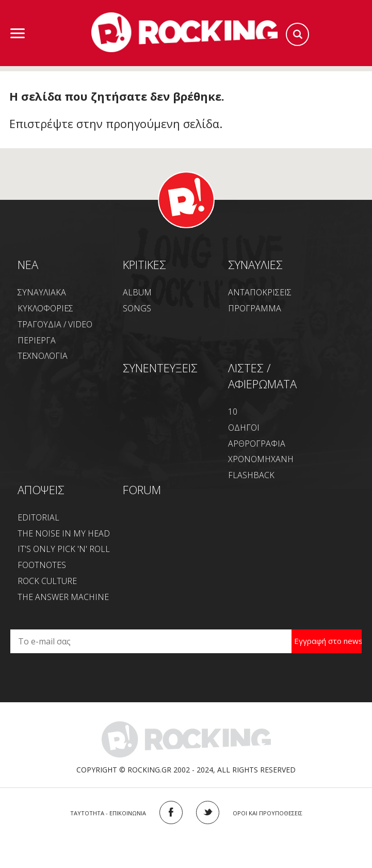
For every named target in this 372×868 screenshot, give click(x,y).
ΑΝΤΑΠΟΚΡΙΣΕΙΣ (260, 292)
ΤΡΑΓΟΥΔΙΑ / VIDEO (55, 324)
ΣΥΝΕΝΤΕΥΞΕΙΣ (160, 368)
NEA (28, 264)
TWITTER (208, 812)
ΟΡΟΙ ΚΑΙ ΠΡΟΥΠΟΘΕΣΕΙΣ (268, 813)
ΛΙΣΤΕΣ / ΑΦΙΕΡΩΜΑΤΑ (262, 376)
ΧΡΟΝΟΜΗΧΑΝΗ (261, 459)
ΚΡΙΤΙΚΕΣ (144, 264)
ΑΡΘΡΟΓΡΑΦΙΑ (257, 444)
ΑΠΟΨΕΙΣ (41, 490)
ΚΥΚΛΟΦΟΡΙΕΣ (45, 308)
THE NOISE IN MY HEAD (64, 533)
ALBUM (137, 292)
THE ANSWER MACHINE (63, 597)
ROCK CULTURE (47, 581)
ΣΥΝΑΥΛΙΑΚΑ (42, 292)
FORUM (142, 490)
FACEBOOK (171, 812)
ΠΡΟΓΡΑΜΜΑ (255, 308)
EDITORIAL (38, 517)
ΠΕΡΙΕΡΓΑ (37, 340)
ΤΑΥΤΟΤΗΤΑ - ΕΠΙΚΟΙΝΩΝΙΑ (108, 813)
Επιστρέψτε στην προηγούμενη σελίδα (114, 123)
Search (297, 34)
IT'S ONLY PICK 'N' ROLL (64, 549)
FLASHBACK (251, 475)
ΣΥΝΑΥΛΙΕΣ (255, 264)
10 (233, 412)
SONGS (137, 308)
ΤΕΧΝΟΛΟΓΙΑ (43, 356)
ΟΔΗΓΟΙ (244, 428)
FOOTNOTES (42, 565)
